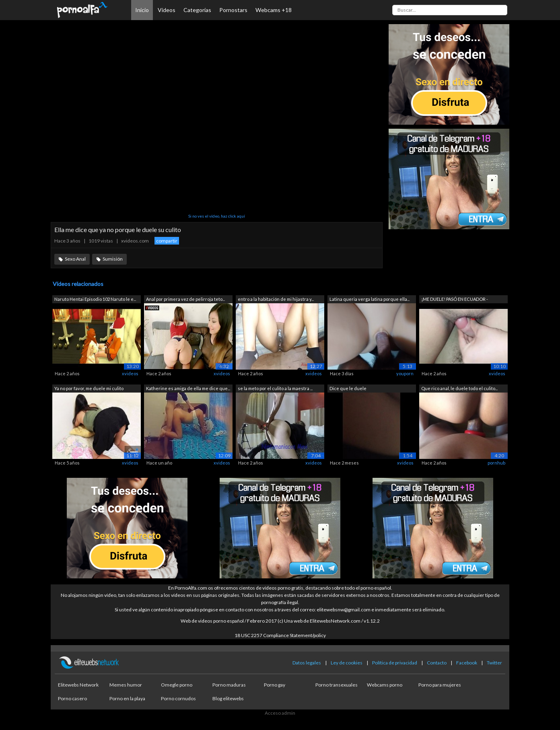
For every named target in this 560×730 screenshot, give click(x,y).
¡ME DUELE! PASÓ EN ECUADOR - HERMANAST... (455, 300)
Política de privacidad (395, 663)
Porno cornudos (178, 698)
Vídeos (167, 10)
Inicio (142, 10)
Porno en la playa (127, 698)
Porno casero (72, 698)
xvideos (130, 373)
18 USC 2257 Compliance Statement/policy (280, 635)
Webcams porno (385, 685)
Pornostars (233, 10)
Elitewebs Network (78, 685)
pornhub (496, 463)
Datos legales (307, 663)
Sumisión (113, 259)
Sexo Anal (75, 259)
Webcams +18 (274, 10)
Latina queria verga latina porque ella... (370, 299)
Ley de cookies (347, 663)
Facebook (467, 663)
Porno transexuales (337, 685)
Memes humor (126, 685)
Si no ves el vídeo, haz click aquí (217, 216)
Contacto (437, 663)
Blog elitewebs (228, 698)
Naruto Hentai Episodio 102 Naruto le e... (95, 299)
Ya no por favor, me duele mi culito (89, 388)
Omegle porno (177, 685)
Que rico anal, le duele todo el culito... (459, 388)
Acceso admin (280, 713)
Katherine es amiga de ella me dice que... (188, 388)
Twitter (494, 663)
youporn (405, 373)
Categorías (197, 10)
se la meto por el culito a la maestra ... (275, 388)
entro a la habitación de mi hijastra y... (276, 299)
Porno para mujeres (440, 685)
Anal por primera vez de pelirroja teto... (185, 299)
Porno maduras (229, 685)
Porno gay (275, 685)
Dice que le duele (348, 388)
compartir (167, 241)
